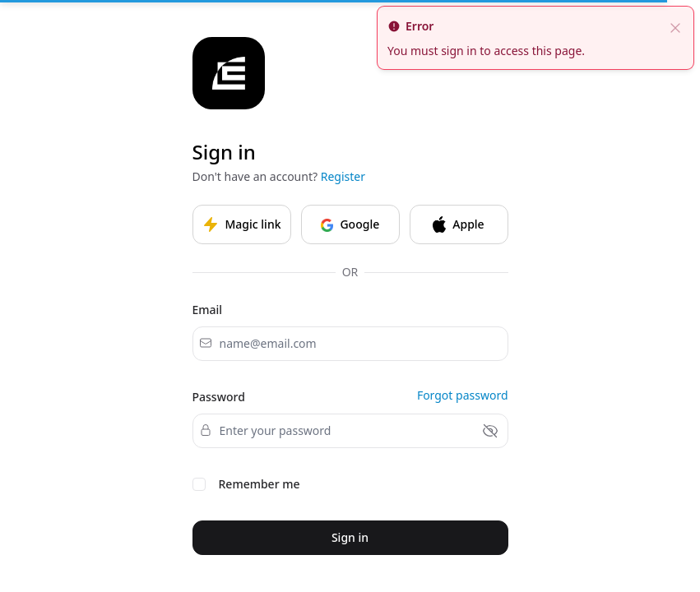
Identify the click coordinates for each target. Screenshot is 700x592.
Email (208, 310)
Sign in (350, 537)
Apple (458, 224)
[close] (675, 26)
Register (343, 176)
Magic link (242, 224)
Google (350, 224)
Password (219, 397)
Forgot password (463, 395)
